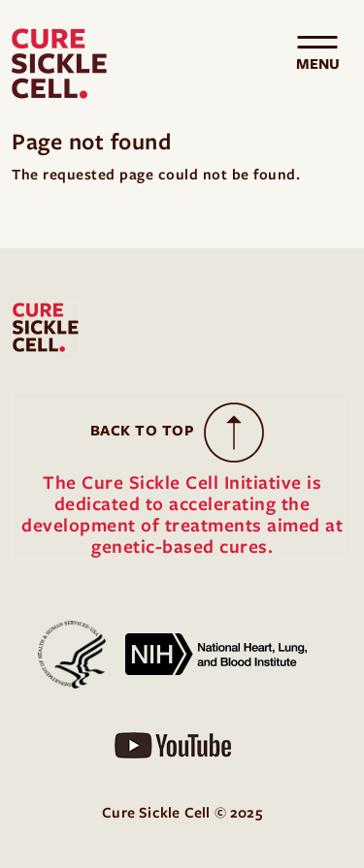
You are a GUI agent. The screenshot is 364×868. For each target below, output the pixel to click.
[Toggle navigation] (317, 64)
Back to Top (143, 431)
